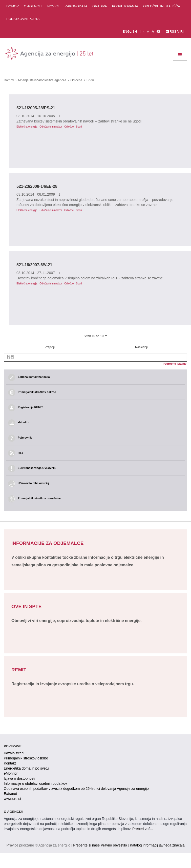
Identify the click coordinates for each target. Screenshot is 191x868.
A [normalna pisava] (148, 32)
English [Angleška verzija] (130, 32)
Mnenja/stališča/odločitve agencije (42, 80)
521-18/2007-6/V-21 (34, 265)
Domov (13, 6)
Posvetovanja (125, 6)
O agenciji (33, 6)
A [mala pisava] (144, 32)
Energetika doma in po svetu (26, 768)
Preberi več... (143, 829)
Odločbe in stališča (162, 6)
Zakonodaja (76, 6)
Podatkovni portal (24, 19)
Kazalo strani (14, 753)
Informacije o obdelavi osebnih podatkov (35, 783)
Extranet (10, 794)
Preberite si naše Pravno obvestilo (100, 845)
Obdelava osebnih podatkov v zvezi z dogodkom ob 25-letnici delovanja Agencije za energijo (76, 789)
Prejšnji (50, 347)
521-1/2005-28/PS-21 (36, 108)
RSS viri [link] (175, 32)
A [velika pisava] (153, 32)
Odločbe (76, 80)
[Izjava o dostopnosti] (158, 32)
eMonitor (11, 773)
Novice (54, 6)
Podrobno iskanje (175, 364)
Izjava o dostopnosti (19, 778)
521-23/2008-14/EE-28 (37, 186)
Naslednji (141, 347)
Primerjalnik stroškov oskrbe (26, 758)
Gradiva (100, 6)
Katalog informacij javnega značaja (157, 845)
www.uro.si (12, 799)
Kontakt (10, 763)
